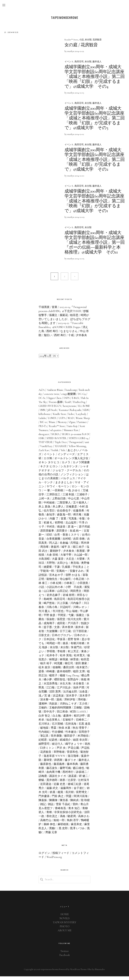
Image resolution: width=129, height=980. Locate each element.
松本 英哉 (82, 659)
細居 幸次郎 (47, 747)
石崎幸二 (46, 727)
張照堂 (76, 623)
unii (56, 450)
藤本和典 (44, 771)
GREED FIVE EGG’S (64, 409)
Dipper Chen (60, 401)
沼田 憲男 (71, 695)
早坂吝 (75, 643)
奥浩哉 (43, 570)
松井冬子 (68, 659)
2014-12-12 (79, 134)
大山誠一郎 (47, 562)
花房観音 (97, 40)
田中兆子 (65, 715)
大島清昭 (62, 562)
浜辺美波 (74, 699)
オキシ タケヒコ (68, 466)
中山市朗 (55, 506)
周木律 (53, 550)
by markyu (69, 51)
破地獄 (62, 731)
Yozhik (73, 454)
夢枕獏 (58, 558)
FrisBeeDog (45, 409)
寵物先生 (68, 582)
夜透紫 (48, 558)
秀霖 (71, 731)
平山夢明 (52, 619)
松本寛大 (44, 663)
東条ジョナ (53, 659)
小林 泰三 (58, 586)
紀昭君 (61, 743)
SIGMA (73, 438)
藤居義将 (82, 767)
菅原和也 (44, 759)
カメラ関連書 (49, 470)
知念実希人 (69, 723)
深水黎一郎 (64, 703)
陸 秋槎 (55, 808)
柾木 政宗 (60, 671)
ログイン (44, 856)
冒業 (80, 522)
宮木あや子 (75, 578)
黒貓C (59, 836)
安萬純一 (81, 574)
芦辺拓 (56, 755)
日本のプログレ (78, 639)
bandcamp (72, 393)
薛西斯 (80, 763)
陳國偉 (74, 804)
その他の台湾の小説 (65, 478)
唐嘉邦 (74, 550)
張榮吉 (55, 623)
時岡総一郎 (70, 647)
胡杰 (55, 751)
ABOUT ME (65, 934)
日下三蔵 (80, 635)
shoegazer (61, 438)
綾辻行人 (76, 747)
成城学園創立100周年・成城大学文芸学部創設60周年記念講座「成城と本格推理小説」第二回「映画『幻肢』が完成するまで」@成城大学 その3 (94, 118)
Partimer (53, 430)
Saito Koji (44, 434)
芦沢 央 (81, 751)
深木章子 (49, 703)
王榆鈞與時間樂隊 (76, 711)
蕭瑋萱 (69, 763)
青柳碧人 (58, 816)
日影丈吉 (60, 639)
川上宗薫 (79, 607)
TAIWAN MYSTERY (65, 926)
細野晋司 (62, 747)
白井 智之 (60, 719)
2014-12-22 (79, 51)
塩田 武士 (60, 554)
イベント (69, 62)
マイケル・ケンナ (58, 486)
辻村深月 (55, 788)
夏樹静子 (74, 554)
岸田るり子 (51, 603)
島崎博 (64, 603)
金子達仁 (49, 796)
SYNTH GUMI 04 (48, 446)
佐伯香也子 (81, 514)
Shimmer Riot (46, 438)
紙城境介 (84, 743)
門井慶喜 (65, 800)
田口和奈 (79, 715)
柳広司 (86, 667)
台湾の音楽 (57, 542)
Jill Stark (66, 414)
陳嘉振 (64, 804)
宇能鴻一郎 (66, 574)
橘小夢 (65, 683)
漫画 (76, 703)
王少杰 (48, 711)
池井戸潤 (44, 695)
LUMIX (73, 422)
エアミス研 (51, 462)
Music (75, 426)
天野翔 (69, 566)
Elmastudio (100, 973)
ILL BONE (46, 414)
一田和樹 (75, 494)
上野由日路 (77, 502)
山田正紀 (79, 594)
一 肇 (64, 494)
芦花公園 (44, 755)
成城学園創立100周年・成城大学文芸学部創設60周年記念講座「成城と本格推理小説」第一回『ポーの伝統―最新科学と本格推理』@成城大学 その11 (94, 244)
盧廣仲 (83, 719)
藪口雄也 (49, 775)
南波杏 (75, 530)
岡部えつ (55, 599)
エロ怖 (65, 462)
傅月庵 (43, 522)
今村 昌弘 (52, 514)
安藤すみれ (46, 578)
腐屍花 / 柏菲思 (69, 319)
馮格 (81, 820)
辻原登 (43, 788)
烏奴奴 (69, 707)
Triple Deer (83, 446)
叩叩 (67, 538)
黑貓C (72, 832)
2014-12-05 (80, 262)
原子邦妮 (49, 534)
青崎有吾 (82, 812)
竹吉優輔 (74, 735)
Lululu (62, 422)
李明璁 (67, 655)
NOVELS (65, 922)
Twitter (65, 955)
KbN (56, 418)
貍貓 (63, 784)
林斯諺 (69, 663)
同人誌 (72, 546)
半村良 (65, 530)
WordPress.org (54, 860)
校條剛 (72, 671)
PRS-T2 (64, 430)
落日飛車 (44, 763)
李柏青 (77, 655)
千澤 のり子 (51, 530)
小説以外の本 (73, 590)
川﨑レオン (46, 615)
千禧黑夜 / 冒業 (48, 310)
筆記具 (61, 739)
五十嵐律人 (47, 510)
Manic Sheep (54, 426)
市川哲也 (75, 615)
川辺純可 (81, 611)
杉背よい (55, 655)
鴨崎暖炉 (55, 828)
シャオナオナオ (60, 474)
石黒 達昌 (49, 731)
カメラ (85, 466)
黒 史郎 (82, 832)
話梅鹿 (64, 779)
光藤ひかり (56, 522)
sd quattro (75, 434)
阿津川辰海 (51, 804)
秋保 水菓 (82, 731)
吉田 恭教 (46, 546)
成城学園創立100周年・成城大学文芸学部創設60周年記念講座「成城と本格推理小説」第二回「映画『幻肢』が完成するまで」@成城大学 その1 (94, 200)
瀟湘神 (58, 707)
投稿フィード (61, 856)
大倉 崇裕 (71, 558)
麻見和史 (44, 832)
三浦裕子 (49, 502)
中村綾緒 (68, 506)
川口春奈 (55, 611)
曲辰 (82, 647)
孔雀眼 (85, 570)
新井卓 (44, 635)
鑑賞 (82, 796)
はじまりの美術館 (67, 482)
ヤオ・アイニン (50, 490)
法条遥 (48, 699)
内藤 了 (70, 522)
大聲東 (48, 566)
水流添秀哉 (70, 687)
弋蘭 (87, 619)
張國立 (44, 623)
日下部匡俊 (45, 639)
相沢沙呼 (44, 723)
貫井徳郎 (74, 784)
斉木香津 (84, 631)
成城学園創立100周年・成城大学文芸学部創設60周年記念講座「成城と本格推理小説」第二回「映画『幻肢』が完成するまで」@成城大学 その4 (94, 76)
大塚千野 (84, 558)
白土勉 (72, 719)
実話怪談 (61, 578)
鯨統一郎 (79, 824)
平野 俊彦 (66, 619)
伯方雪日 (66, 514)
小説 (82, 40)
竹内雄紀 (61, 735)
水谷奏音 (46, 691)
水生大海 (85, 687)
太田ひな (81, 566)
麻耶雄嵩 (83, 828)
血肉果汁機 (74, 775)
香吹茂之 (71, 820)
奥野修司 (55, 570)
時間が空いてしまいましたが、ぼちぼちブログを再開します (64, 323)
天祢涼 (58, 566)
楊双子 (70, 679)
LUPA (83, 422)
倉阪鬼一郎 (80, 518)
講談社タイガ (79, 779)
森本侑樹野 (79, 675)
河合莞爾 (57, 695)
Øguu (43, 430)
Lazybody (51, 422)
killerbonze (67, 418)
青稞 (69, 816)
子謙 (76, 570)
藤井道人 (97, 62)
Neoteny (85, 426)
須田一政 (57, 820)
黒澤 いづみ (46, 836)
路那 (84, 784)
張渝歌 (66, 623)
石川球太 (59, 727)
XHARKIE (81, 450)
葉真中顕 (57, 763)
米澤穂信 (49, 743)
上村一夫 (62, 502)
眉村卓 (56, 723)
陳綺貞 (44, 808)
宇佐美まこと (49, 574)
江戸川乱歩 (82, 691)
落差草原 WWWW (76, 759)
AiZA (42, 393)
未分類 (88, 40)
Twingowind (45, 450)
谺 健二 (54, 784)
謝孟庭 (43, 784)
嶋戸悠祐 (66, 607)
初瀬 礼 (64, 526)
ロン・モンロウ (49, 494)
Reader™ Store (71, 40)
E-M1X (81, 401)
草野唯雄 (81, 755)
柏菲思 (51, 667)
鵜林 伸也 (69, 828)
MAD (42, 426)
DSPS (72, 401)
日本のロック (47, 643)
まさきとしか (81, 486)
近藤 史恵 (82, 788)
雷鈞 (46, 812)
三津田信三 (70, 498)
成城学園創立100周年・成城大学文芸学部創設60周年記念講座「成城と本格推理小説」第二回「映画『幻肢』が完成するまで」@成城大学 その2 (94, 159)
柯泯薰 (75, 667)
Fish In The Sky (47, 405)
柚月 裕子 (63, 667)
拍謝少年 (52, 631)
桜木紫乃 (46, 675)
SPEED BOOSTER (77, 442)
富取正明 (55, 582)
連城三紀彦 (45, 792)
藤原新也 (68, 767)
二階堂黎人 (83, 506)
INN (56, 414)
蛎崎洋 (61, 775)
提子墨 (64, 631)
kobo (41, 422)
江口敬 (68, 691)
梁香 (56, 675)
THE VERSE (67, 446)
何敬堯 (56, 518)
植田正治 (58, 679)
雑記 (65, 808)
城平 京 (85, 550)
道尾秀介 (60, 792)
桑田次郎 (84, 671)
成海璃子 (65, 627)
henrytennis (84, 409)
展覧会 (53, 594)
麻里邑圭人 (59, 832)
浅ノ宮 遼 (60, 699)
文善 (73, 631)
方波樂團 (67, 635)
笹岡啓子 (49, 739)
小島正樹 (44, 586)
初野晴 (75, 526)
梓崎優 (66, 675)
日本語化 (63, 643)
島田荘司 (79, 62)
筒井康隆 (73, 739)
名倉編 (82, 546)
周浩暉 (64, 550)
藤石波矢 (74, 771)
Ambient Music (55, 393)
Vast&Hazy (67, 450)
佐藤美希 (44, 518)
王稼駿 (43, 715)
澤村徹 (48, 707)
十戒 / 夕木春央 (78, 339)
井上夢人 (76, 510)
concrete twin (57, 397)
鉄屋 (74, 796)
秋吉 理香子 (46, 735)
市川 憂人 (61, 615)
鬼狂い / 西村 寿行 (55, 339)
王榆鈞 (58, 711)
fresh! (76, 405)
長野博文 (52, 800)
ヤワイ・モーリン (74, 490)
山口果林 (65, 594)
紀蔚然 (72, 743)
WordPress (75, 973)
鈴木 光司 (63, 796)
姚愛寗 (67, 570)
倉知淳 (67, 518)
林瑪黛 (80, 663)
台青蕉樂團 (73, 542)
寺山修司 (82, 582)
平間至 (78, 619)
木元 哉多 (58, 651)
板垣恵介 (57, 663)
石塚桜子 (84, 723)
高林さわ (52, 824)
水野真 (58, 691)
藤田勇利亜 (59, 771)
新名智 (55, 635)
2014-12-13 (79, 92)
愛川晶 (53, 627)
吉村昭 (86, 542)
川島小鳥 (68, 611)
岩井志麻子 (70, 599)
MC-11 (67, 426)
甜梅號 (53, 715)
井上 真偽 (62, 510)
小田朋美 (49, 590)
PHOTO (64, 930)
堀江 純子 (46, 554)
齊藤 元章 (71, 836)
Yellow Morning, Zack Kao (53, 454)
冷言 (54, 526)
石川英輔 (72, 727)
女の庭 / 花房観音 (82, 45)
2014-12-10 (80, 175)
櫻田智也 (77, 683)
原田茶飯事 (64, 534)
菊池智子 (57, 759)
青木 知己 (44, 816)
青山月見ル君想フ (63, 812)
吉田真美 (60, 546)
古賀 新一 (56, 538)
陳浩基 (85, 804)
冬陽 (46, 526)
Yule (82, 454)
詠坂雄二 (52, 779)
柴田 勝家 (46, 671)
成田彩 (77, 627)
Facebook (64, 959)
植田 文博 (44, 679)
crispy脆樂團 (74, 397)
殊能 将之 (55, 687)
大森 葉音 (76, 562)
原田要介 (79, 534)
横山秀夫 (53, 683)
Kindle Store (82, 418)
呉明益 (43, 550)
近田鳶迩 (68, 788)
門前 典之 (79, 800)
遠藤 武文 (74, 792)
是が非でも (53, 647)
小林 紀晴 (72, 586)
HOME (65, 918)
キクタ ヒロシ (68, 470)
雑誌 (73, 808)
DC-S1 (47, 401)
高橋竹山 (66, 824)
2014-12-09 (80, 216)
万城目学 (55, 498)
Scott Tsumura (59, 434)
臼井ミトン (67, 751)
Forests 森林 (64, 405)
